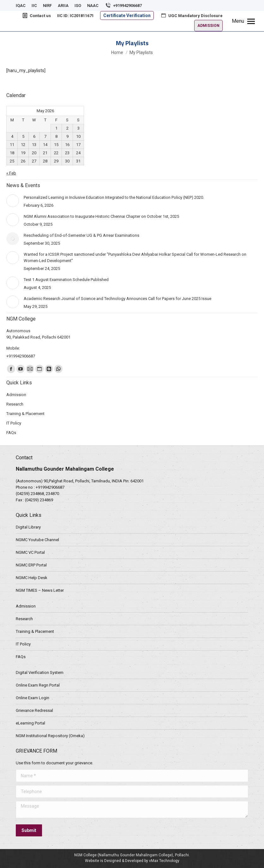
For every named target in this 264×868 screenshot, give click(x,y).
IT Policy (23, 644)
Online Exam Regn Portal (38, 685)
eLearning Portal (30, 723)
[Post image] (13, 201)
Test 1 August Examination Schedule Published (66, 280)
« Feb (11, 173)
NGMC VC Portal (30, 552)
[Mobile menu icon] (243, 21)
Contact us (36, 15)
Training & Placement (35, 631)
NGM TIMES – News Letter (40, 590)
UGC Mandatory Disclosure (191, 15)
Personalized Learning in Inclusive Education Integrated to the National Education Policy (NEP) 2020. (114, 197)
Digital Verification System (40, 672)
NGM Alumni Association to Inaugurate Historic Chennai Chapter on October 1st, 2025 (101, 216)
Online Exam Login (33, 698)
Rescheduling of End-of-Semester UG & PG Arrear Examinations (81, 235)
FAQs (21, 657)
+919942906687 (123, 6)
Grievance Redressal (34, 710)
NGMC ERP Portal (31, 565)
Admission (26, 606)
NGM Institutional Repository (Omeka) (50, 736)
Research (24, 619)
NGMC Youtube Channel (37, 540)
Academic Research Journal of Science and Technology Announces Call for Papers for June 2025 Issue (117, 299)
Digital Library (28, 527)
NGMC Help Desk (32, 578)
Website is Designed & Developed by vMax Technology (132, 861)
